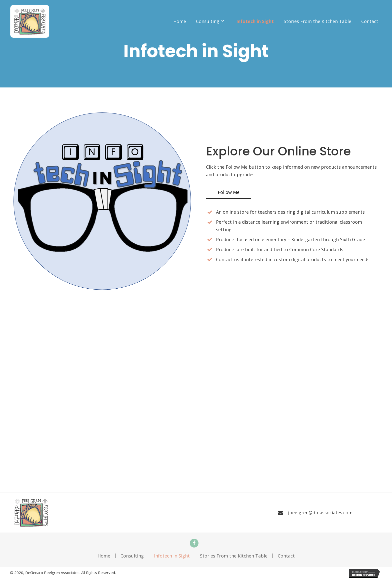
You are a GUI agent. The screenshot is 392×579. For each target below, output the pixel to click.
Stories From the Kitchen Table (234, 556)
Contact (286, 556)
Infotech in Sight (172, 556)
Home (104, 556)
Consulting (132, 556)
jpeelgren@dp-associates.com (320, 513)
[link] (180, 21)
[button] (229, 192)
